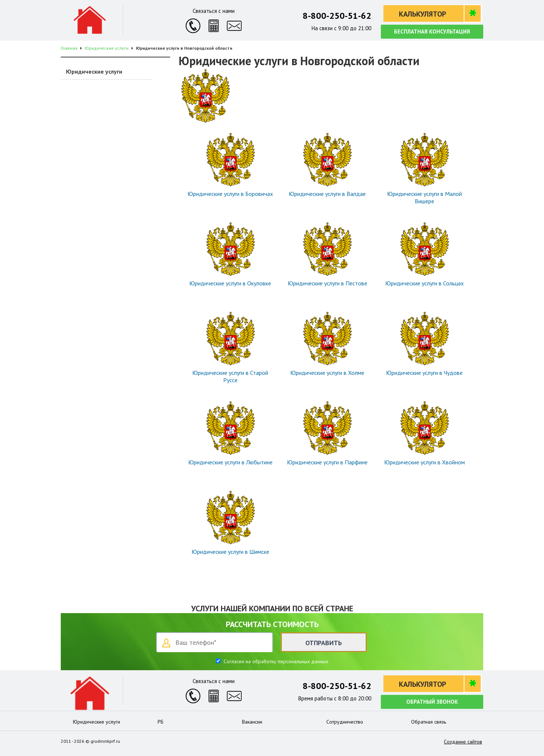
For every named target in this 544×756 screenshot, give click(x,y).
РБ (161, 722)
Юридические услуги (94, 71)
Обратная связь (429, 722)
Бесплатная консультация (432, 31)
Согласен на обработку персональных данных (275, 661)
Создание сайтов (463, 742)
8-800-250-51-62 (337, 16)
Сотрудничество (345, 722)
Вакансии (252, 722)
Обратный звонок (432, 702)
